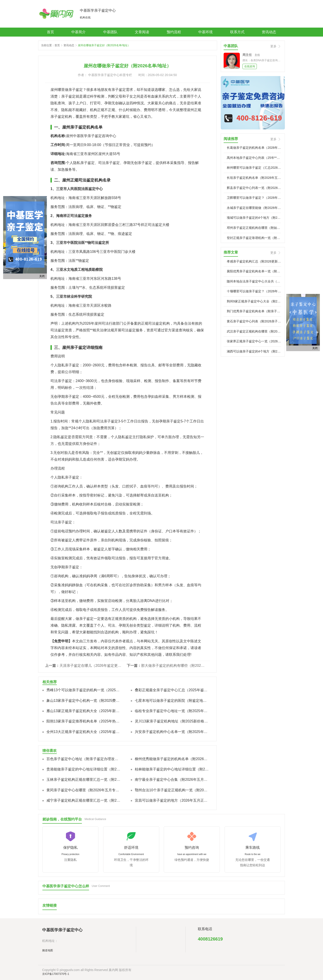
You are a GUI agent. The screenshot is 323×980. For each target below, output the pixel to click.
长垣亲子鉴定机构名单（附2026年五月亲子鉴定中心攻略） (254, 178)
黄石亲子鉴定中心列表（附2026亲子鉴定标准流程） (254, 321)
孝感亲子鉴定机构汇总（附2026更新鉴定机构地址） (254, 261)
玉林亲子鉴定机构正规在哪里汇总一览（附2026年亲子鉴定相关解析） (84, 780)
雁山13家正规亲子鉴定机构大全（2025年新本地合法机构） (84, 711)
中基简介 (79, 32)
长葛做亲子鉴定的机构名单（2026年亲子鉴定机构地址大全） (254, 148)
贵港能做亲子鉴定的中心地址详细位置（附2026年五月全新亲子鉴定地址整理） (84, 769)
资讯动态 (269, 32)
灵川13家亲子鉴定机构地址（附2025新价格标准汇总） (172, 721)
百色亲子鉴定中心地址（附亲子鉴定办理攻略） (84, 759)
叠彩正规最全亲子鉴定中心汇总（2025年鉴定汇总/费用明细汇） (172, 690)
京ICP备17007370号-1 (56, 974)
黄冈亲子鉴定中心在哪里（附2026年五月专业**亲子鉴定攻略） (84, 790)
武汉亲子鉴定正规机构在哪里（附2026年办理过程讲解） (254, 331)
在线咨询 (250, 66)
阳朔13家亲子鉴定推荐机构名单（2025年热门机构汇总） (84, 721)
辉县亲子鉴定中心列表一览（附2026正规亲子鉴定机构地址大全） (254, 188)
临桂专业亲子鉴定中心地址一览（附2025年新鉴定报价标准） (172, 711)
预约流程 (174, 32)
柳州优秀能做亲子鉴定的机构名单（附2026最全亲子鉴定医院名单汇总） (172, 759)
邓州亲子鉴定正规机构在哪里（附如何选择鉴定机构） (254, 228)
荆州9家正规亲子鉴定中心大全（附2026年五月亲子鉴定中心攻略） (254, 301)
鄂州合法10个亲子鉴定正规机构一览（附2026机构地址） (172, 790)
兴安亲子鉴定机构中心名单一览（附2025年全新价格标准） (172, 732)
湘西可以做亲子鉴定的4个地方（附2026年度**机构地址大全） (254, 351)
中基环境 (205, 32)
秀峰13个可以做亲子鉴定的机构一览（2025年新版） (84, 690)
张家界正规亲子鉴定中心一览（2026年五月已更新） (254, 341)
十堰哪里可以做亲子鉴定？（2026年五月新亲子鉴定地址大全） (254, 291)
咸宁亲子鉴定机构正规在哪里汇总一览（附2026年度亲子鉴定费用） (84, 800)
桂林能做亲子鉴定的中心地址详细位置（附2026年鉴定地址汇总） (172, 769)
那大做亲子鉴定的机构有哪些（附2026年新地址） (174, 666)
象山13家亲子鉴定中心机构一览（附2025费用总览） (84, 701)
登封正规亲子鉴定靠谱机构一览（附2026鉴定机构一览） (254, 238)
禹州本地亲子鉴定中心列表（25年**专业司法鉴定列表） (254, 158)
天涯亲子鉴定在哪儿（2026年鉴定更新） (92, 666)
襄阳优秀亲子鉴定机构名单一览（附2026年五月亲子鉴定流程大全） (254, 271)
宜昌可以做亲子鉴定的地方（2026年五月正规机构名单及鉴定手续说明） (172, 800)
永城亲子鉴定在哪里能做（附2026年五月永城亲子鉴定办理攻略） (254, 208)
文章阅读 (142, 32)
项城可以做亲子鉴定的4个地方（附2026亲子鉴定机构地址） (254, 218)
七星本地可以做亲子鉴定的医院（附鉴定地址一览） (172, 701)
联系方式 (237, 32)
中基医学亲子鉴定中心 (98, 10)
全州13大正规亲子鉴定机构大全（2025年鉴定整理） (84, 732)
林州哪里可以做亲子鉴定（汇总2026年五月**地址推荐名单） (254, 168)
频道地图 (48, 950)
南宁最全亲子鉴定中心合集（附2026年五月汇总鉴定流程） (172, 780)
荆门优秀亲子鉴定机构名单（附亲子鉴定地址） (254, 311)
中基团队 (110, 32)
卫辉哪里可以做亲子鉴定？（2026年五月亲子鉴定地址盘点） (254, 198)
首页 (50, 32)
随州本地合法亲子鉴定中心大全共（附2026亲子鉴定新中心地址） (254, 281)
